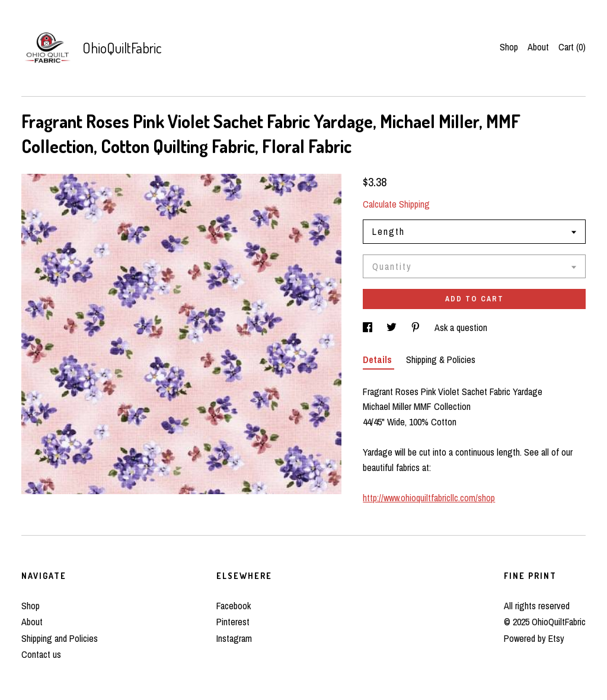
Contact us (41, 654)
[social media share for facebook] (369, 327)
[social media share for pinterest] (417, 327)
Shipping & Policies (441, 359)
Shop (509, 47)
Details (378, 359)
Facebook (234, 606)
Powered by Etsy (534, 638)
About (538, 47)
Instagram (234, 638)
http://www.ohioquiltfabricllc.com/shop (429, 498)
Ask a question (461, 327)
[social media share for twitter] (393, 327)
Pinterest (233, 622)
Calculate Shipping (396, 204)
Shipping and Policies (60, 638)
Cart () (572, 47)
